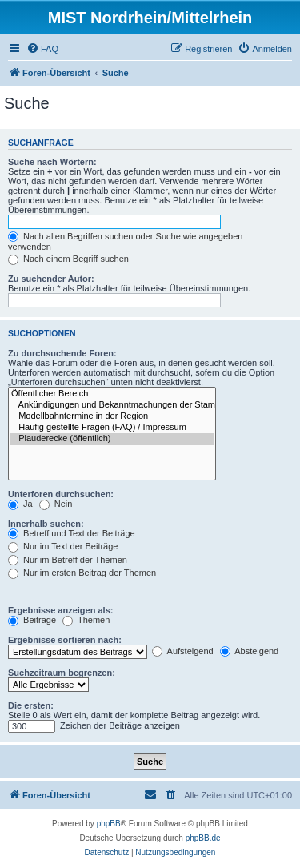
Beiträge (32, 620)
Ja (20, 504)
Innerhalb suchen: (46, 524)
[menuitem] (42, 49)
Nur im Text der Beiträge (63, 546)
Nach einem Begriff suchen (68, 259)
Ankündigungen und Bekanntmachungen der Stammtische (112, 405)
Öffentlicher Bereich (112, 394)
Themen (86, 620)
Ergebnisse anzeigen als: (60, 610)
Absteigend (250, 651)
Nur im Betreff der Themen (68, 560)
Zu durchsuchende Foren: (62, 353)
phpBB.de (203, 838)
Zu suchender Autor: (51, 279)
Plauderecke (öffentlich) (112, 439)
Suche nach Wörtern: (52, 162)
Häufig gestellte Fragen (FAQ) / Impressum (112, 428)
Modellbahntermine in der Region (112, 416)
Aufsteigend (183, 651)
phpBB (109, 824)
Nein (56, 504)
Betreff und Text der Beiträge (72, 533)
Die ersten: (31, 705)
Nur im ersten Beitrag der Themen (82, 573)
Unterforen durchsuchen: (61, 494)
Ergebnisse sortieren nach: (65, 640)
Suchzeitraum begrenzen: (62, 673)
